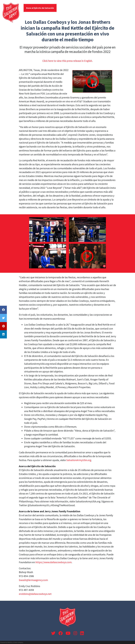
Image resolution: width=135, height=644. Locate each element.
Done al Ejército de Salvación (40, 8)
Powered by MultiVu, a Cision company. (12, 642)
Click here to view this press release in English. (67, 61)
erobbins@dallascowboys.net (35, 594)
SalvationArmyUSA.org (79, 460)
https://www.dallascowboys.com (54, 562)
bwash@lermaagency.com (33, 580)
